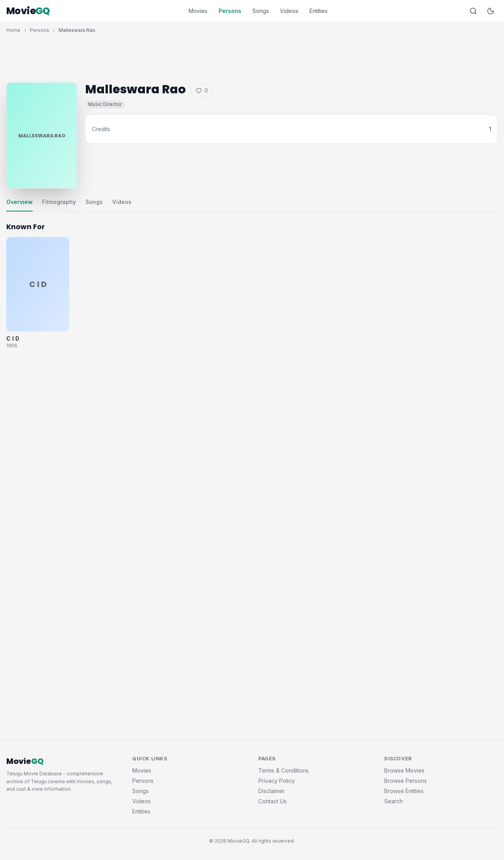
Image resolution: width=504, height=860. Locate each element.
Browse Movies (404, 770)
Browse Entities (404, 791)
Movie (28, 11)
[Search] (473, 11)
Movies (198, 11)
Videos (289, 11)
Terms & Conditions (283, 770)
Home (13, 30)
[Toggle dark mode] (491, 11)
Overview (19, 202)
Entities (319, 11)
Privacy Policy (277, 781)
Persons (230, 11)
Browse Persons (406, 781)
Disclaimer (271, 791)
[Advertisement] (252, 56)
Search (394, 801)
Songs (261, 11)
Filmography (59, 202)
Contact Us (272, 801)
